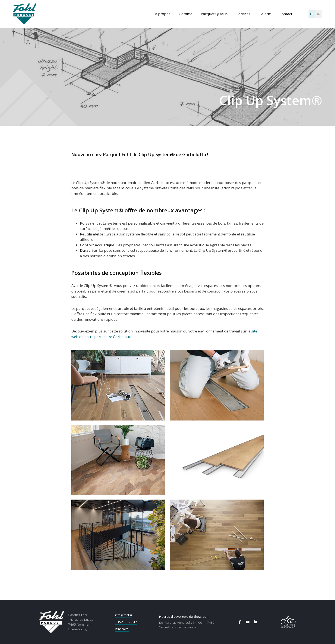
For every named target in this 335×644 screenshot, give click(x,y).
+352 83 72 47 (126, 622)
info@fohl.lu (123, 615)
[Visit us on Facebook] (240, 622)
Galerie (265, 14)
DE (319, 14)
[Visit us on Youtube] (248, 622)
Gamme (186, 14)
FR (312, 14)
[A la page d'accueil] (24, 14)
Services (243, 14)
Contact (286, 14)
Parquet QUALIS (215, 14)
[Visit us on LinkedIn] (256, 622)
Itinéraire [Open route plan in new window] (122, 629)
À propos (163, 14)
